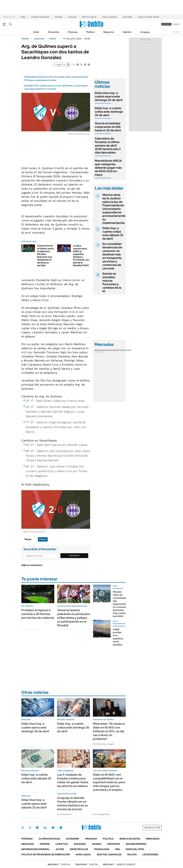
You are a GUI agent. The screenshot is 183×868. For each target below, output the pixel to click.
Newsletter (176, 32)
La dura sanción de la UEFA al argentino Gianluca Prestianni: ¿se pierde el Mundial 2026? (81, 255)
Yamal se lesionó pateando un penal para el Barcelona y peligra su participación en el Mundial (74, 618)
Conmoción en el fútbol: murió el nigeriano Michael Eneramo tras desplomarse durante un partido (45, 255)
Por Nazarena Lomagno (104, 744)
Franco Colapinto (109, 17)
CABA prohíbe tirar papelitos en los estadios (118, 637)
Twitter (23, 828)
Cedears (127, 350)
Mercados (153, 839)
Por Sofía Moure (64, 814)
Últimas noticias (49, 839)
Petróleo (59, 17)
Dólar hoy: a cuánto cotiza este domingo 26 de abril (109, 112)
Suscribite (74, 556)
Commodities (117, 350)
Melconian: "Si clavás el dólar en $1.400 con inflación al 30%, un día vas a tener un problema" (109, 731)
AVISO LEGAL (83, 855)
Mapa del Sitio (135, 849)
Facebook (30, 828)
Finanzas (73, 32)
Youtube (53, 828)
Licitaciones (150, 855)
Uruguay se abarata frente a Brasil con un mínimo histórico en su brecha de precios (72, 803)
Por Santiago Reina (101, 814)
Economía (54, 32)
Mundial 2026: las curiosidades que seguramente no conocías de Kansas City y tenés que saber (120, 604)
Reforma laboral (89, 17)
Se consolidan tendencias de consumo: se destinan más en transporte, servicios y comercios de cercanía (112, 256)
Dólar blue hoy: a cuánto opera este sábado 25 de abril (34, 804)
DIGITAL (59, 864)
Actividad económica (40, 17)
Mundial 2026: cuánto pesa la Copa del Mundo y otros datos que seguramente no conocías (56, 87)
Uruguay (145, 32)
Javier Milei (127, 17)
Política (90, 32)
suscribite (166, 24)
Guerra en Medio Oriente (149, 17)
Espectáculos (79, 849)
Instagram (37, 828)
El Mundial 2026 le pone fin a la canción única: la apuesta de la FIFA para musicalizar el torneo (56, 78)
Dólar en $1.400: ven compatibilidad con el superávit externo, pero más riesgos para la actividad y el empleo (109, 782)
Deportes (39, 39)
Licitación (72, 17)
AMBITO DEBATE (119, 864)
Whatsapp (61, 828)
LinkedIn (45, 828)
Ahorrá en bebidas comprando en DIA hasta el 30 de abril (108, 127)
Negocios (109, 32)
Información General (36, 849)
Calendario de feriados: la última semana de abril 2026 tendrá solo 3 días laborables (108, 145)
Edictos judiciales (109, 855)
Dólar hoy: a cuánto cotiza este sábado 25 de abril (113, 233)
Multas (132, 855)
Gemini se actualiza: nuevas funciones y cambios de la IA (112, 282)
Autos (60, 849)
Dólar (23, 17)
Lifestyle (62, 844)
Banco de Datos (130, 839)
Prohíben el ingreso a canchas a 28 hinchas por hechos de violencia (38, 614)
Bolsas (107, 350)
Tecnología (102, 849)
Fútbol (52, 39)
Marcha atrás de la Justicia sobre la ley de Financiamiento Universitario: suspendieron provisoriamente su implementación (114, 209)
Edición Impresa (136, 844)
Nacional (80, 844)
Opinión (127, 32)
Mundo (97, 844)
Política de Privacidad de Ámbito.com (46, 855)
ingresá (176, 24)
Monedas (99, 350)
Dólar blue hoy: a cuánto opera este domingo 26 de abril (109, 96)
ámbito (25, 39)
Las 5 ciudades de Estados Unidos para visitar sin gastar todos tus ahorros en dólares (73, 780)
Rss (118, 849)
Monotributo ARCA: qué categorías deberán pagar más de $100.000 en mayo (108, 168)
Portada (27, 839)
